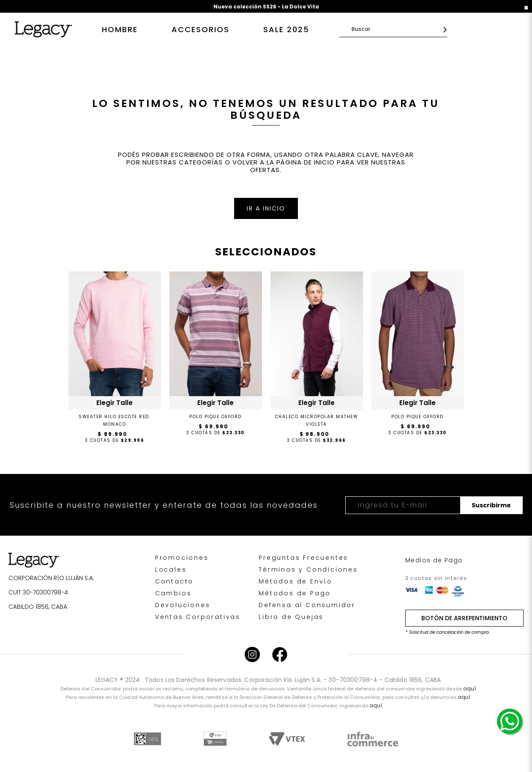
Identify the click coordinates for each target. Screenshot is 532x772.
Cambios (173, 593)
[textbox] (395, 29)
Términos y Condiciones (308, 569)
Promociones (182, 558)
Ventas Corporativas (198, 617)
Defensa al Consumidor (307, 605)
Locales (171, 569)
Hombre (120, 29)
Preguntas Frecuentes (303, 558)
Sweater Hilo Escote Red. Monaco (115, 420)
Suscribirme (491, 505)
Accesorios (201, 29)
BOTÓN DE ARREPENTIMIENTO (464, 618)
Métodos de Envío (296, 581)
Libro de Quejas (291, 617)
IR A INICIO (266, 208)
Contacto (174, 581)
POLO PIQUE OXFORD (216, 417)
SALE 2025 (286, 29)
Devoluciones (183, 605)
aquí (469, 689)
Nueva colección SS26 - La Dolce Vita (266, 7)
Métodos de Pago (295, 593)
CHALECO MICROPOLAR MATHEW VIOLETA (317, 420)
